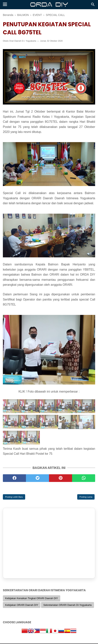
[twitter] (37, 478)
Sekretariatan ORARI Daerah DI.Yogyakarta (67, 605)
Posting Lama (86, 497)
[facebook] (14, 478)
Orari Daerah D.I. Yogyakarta (23, 41)
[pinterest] (61, 478)
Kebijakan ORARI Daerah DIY (22, 605)
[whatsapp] (84, 478)
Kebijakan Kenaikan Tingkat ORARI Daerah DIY (32, 599)
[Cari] (93, 5)
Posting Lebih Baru (14, 497)
